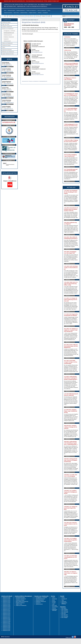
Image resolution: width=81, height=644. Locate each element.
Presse (49, 11)
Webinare (40, 13)
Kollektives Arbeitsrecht (9, 37)
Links (53, 604)
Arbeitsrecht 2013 (6, 615)
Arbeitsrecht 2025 (6, 599)
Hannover (22, 16)
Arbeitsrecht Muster (24, 13)
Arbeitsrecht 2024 (6, 600)
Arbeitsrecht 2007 (6, 623)
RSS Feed (54, 605)
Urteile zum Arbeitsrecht (42, 11)
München (32, 16)
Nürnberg (38, 16)
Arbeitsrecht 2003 (6, 628)
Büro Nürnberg (65, 616)
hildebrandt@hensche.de (38, 63)
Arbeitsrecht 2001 (6, 630)
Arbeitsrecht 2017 (6, 609)
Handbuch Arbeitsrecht (21, 11)
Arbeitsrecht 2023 (6, 602)
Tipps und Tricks (6, 24)
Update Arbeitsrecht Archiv (8, 54)
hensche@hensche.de (37, 52)
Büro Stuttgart (64, 617)
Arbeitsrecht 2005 (6, 625)
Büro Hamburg (65, 611)
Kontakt (54, 603)
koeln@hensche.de (8, 90)
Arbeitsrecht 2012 (6, 616)
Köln (27, 16)
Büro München (65, 615)
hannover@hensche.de (9, 84)
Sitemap (54, 608)
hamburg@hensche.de (8, 78)
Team (63, 600)
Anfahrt (4, 67)
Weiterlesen (68, 48)
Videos (4, 47)
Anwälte (49, 16)
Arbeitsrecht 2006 (6, 624)
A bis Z (54, 598)
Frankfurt (10, 16)
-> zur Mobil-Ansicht (7, 20)
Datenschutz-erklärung (64, 603)
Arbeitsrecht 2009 (6, 620)
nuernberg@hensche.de (9, 103)
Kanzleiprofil (45, 13)
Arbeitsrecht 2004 (6, 626)
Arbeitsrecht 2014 (6, 613)
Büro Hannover (65, 612)
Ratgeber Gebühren (33, 13)
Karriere (54, 602)
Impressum (64, 602)
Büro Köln (64, 614)
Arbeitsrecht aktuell (11, 11)
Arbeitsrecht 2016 (6, 611)
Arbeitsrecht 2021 (6, 604)
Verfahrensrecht (7, 41)
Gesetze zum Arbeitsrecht (31, 11)
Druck (53, 600)
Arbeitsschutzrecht (8, 35)
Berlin (5, 16)
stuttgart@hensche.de (8, 109)
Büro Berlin (64, 608)
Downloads (55, 599)
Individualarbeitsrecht (9, 33)
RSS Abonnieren (6, 637)
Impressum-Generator (8, 13)
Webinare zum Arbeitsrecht (8, 52)
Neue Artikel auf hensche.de (22, 602)
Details (8, 67)
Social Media (55, 607)
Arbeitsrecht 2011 (6, 617)
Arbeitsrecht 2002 (6, 629)
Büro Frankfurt (65, 610)
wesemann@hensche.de (38, 75)
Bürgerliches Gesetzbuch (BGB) (34, 22)
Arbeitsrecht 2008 (6, 621)
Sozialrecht (6, 39)
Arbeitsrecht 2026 (6, 598)
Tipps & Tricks (16, 13)
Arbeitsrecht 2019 (6, 607)
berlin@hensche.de (8, 65)
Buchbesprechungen (20, 598)
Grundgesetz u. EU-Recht (9, 31)
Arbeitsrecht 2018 (6, 608)
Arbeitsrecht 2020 (6, 605)
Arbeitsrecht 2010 (6, 619)
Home (5, 11)
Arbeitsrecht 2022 (6, 603)
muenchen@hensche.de (9, 96)
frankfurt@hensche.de (8, 71)
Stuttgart (43, 16)
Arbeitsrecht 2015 (6, 612)
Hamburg (16, 16)
